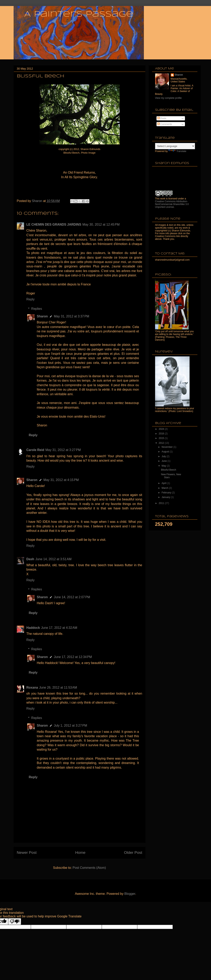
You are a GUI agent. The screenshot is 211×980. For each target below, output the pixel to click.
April (164, 483)
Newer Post (27, 852)
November (167, 447)
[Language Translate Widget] (175, 146)
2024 (162, 429)
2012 (162, 443)
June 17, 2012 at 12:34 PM (73, 657)
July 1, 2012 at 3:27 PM (71, 725)
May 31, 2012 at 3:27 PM (63, 450)
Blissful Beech (168, 470)
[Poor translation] (15, 921)
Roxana (32, 687)
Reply (31, 299)
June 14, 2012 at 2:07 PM (72, 597)
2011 (162, 503)
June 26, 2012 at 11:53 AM (58, 687)
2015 (162, 438)
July (164, 456)
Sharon (42, 316)
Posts (162, 118)
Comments (165, 124)
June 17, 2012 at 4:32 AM (59, 628)
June (164, 461)
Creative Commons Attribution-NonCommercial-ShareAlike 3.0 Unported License (172, 204)
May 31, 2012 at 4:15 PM (61, 480)
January (166, 497)
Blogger (130, 894)
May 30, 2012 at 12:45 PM (101, 224)
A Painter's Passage (79, 14)
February (167, 493)
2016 (162, 434)
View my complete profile (168, 98)
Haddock (33, 628)
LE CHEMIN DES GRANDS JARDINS (54, 224)
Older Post (133, 852)
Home (80, 852)
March (165, 488)
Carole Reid (35, 450)
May (164, 466)
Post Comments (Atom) (89, 868)
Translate (177, 151)
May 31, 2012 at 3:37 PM (72, 316)
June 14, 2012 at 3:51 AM (54, 559)
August (166, 452)
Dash (30, 559)
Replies (37, 309)
